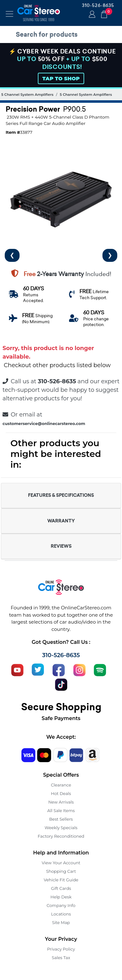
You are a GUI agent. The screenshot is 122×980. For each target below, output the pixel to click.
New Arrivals (61, 802)
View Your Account (61, 863)
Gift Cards (61, 888)
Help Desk (61, 897)
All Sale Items (61, 811)
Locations (61, 914)
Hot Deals (61, 793)
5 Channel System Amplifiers (27, 95)
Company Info (61, 905)
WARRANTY (61, 521)
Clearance (61, 785)
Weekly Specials (61, 828)
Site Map (61, 922)
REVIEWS (61, 546)
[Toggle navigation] (9, 14)
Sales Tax (61, 958)
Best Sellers (61, 819)
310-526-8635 (98, 5)
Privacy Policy (61, 949)
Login (91, 15)
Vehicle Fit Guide (61, 880)
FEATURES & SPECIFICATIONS (61, 495)
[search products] (63, 34)
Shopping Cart (61, 871)
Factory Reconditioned (61, 836)
